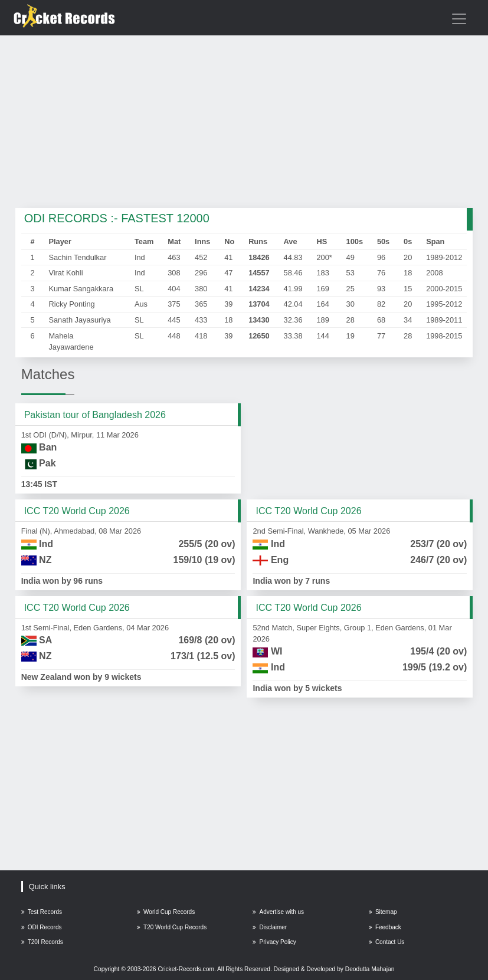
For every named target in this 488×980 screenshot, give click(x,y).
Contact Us (387, 942)
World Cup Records (166, 912)
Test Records (42, 912)
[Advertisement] (244, 123)
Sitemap (383, 912)
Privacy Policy (274, 942)
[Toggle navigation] (459, 19)
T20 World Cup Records (172, 927)
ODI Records (42, 927)
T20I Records (42, 942)
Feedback (385, 927)
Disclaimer (270, 927)
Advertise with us (278, 912)
